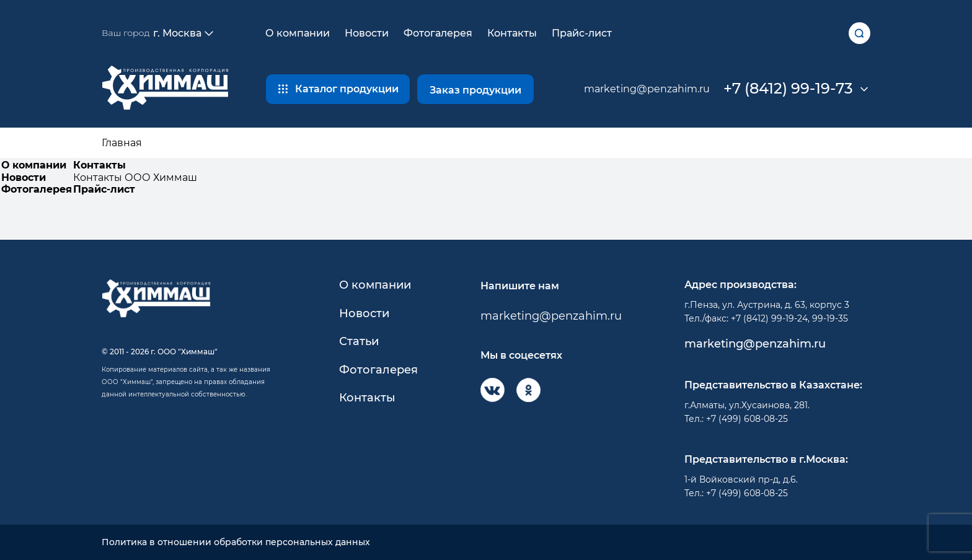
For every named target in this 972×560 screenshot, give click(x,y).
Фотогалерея (438, 33)
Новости (367, 33)
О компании (298, 33)
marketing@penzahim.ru (647, 89)
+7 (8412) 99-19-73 (788, 89)
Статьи (359, 342)
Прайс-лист (582, 33)
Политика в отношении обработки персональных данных (236, 542)
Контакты (512, 33)
